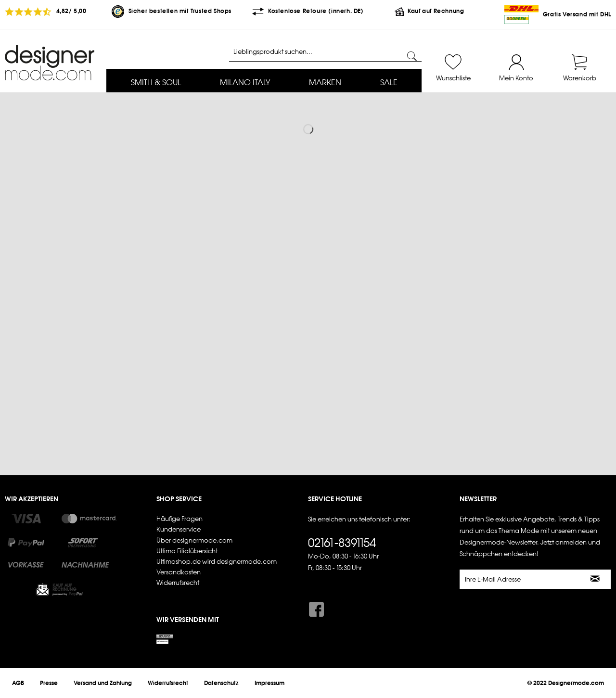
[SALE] (389, 83)
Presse (49, 683)
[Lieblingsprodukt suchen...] (325, 52)
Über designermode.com (194, 540)
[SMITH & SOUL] (156, 83)
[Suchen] (412, 56)
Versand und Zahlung (103, 683)
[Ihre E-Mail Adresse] (520, 579)
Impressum (269, 683)
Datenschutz (221, 683)
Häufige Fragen (180, 519)
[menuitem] (156, 83)
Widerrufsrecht (178, 583)
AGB (18, 683)
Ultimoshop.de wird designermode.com (217, 562)
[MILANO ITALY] (245, 83)
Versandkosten (179, 572)
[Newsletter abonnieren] (596, 579)
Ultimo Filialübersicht (187, 551)
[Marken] (325, 83)
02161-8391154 (342, 543)
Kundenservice (179, 529)
